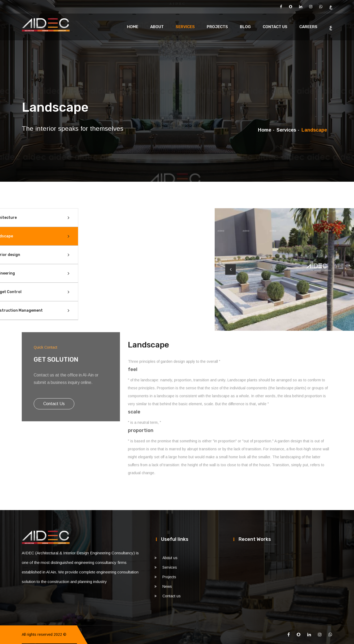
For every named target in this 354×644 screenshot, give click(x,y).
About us (170, 558)
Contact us (275, 27)
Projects (217, 27)
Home (133, 27)
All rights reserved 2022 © (44, 634)
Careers (308, 27)
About (157, 27)
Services (185, 27)
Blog (245, 27)
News (167, 586)
